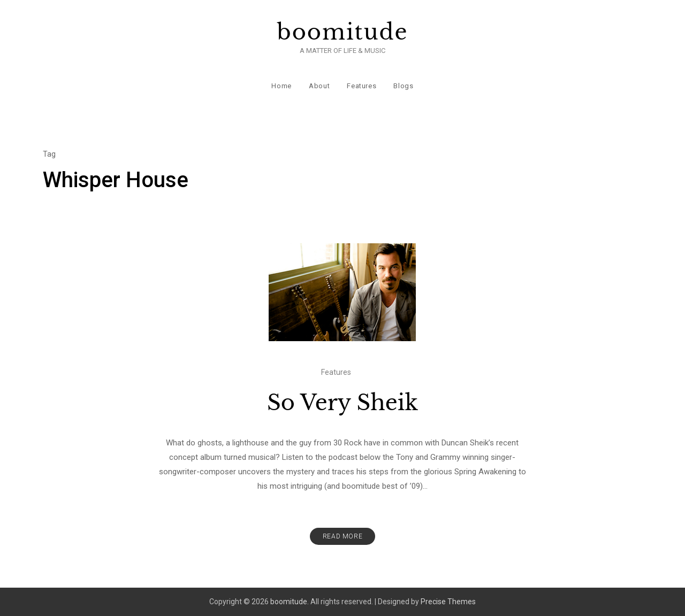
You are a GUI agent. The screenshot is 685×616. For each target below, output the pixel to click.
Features (361, 85)
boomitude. (290, 602)
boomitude (343, 32)
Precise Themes (448, 602)
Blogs (403, 85)
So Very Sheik (342, 403)
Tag (49, 154)
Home (281, 85)
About (319, 85)
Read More (342, 536)
